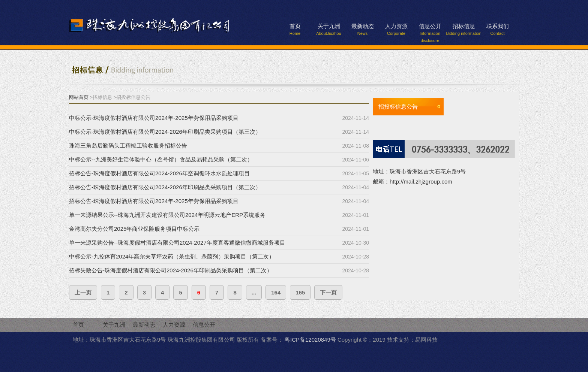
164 (276, 292)
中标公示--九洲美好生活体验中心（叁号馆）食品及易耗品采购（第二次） (161, 159)
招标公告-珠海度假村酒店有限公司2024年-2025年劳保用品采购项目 (154, 201)
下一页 (328, 292)
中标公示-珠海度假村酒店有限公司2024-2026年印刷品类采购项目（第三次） (165, 132)
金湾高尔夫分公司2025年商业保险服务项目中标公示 (134, 229)
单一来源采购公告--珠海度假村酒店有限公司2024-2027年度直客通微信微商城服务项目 (177, 243)
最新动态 (363, 29)
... (254, 292)
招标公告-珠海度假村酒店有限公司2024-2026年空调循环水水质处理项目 (159, 173)
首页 (295, 29)
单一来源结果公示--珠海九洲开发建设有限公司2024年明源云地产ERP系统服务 (167, 215)
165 (300, 292)
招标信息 (463, 29)
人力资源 (396, 29)
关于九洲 (329, 29)
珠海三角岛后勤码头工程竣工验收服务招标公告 (128, 146)
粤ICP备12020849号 (310, 340)
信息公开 (430, 30)
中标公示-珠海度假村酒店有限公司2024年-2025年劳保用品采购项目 (154, 118)
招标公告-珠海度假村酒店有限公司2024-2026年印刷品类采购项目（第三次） (165, 187)
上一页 (83, 292)
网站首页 (79, 97)
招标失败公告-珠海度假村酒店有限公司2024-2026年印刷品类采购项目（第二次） (171, 270)
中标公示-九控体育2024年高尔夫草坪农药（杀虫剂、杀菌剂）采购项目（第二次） (172, 256)
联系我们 (498, 29)
